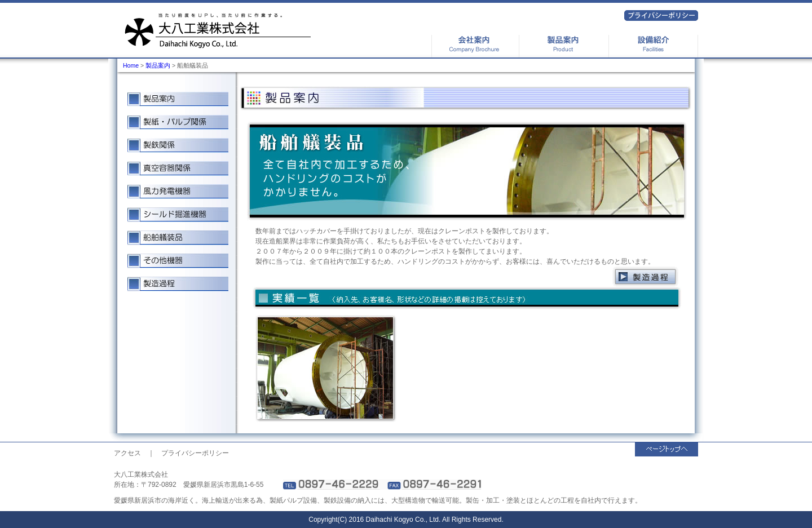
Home (131, 65)
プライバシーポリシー (195, 453)
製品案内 (158, 65)
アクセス (127, 453)
